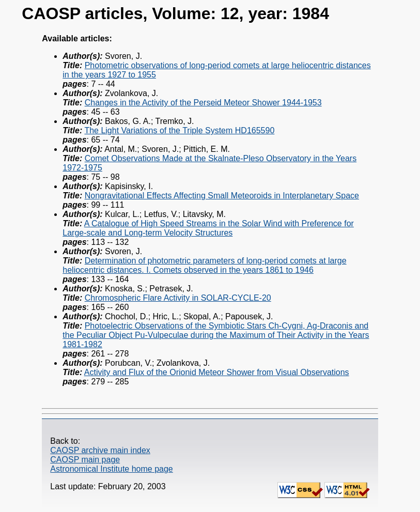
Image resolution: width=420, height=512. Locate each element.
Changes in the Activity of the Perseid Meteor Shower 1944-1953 (203, 103)
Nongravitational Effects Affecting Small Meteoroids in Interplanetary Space (222, 196)
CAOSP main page (85, 460)
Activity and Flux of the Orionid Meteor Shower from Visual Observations (217, 372)
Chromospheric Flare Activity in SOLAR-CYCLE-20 (178, 298)
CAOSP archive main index (100, 450)
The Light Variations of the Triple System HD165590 (179, 130)
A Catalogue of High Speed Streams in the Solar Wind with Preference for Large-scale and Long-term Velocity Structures (208, 228)
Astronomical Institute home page (111, 469)
